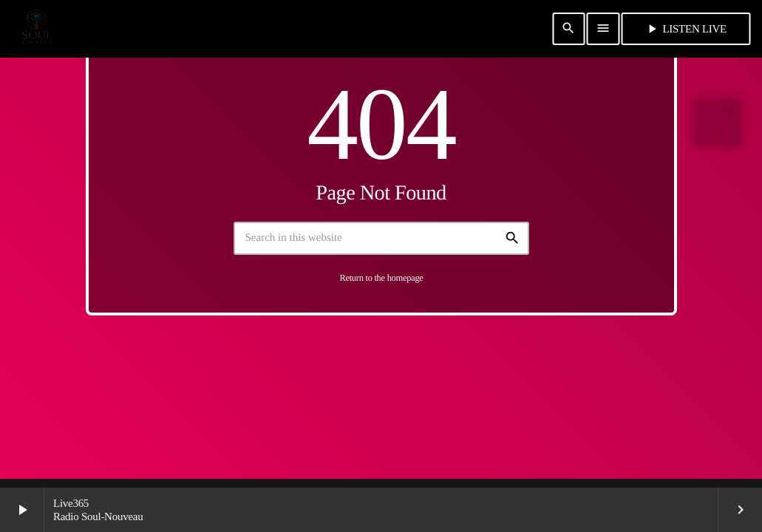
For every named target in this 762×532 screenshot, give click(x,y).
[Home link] (36, 29)
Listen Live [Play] (686, 29)
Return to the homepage (381, 278)
